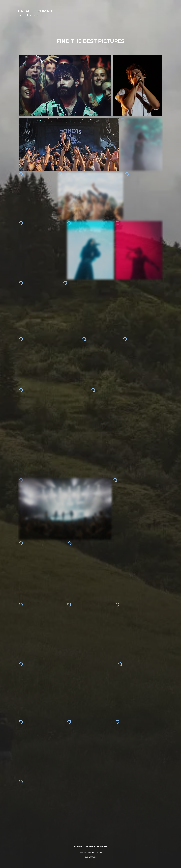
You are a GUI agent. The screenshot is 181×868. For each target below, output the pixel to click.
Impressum (91, 857)
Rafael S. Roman (36, 11)
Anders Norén (95, 852)
